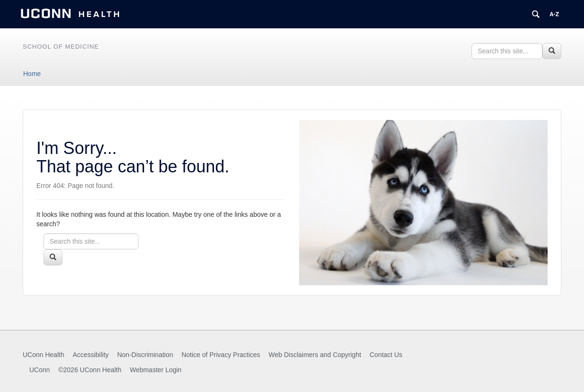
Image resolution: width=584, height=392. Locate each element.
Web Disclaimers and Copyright (315, 355)
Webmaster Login (156, 370)
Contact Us (386, 355)
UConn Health (43, 355)
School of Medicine (61, 47)
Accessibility (91, 355)
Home (32, 74)
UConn (40, 370)
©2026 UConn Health (90, 370)
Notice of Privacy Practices (221, 355)
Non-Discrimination (145, 355)
